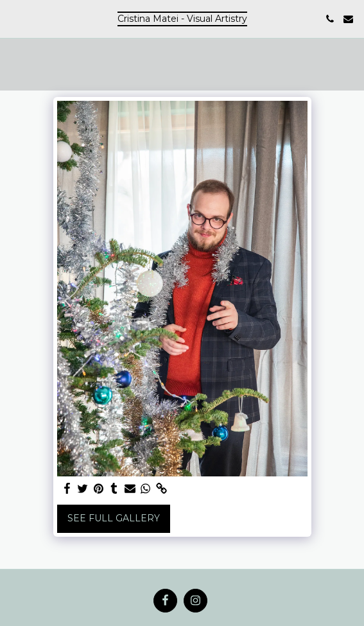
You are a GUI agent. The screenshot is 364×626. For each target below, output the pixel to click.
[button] (14, 19)
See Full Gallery (114, 518)
